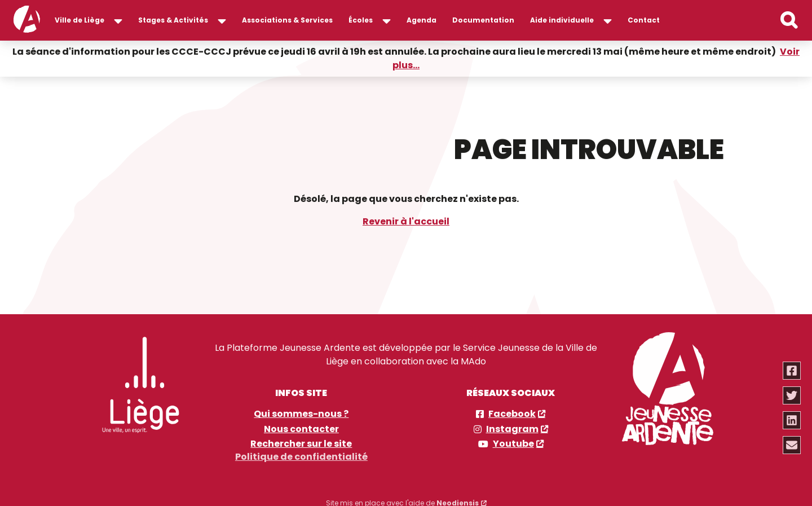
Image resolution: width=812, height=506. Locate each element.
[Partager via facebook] (792, 371)
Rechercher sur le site (301, 443)
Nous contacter (301, 429)
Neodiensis (458, 500)
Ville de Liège (80, 20)
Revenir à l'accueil (406, 221)
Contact (644, 20)
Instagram (512, 429)
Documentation (483, 20)
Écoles (361, 20)
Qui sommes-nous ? (301, 413)
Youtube (513, 443)
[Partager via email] (792, 445)
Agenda (422, 20)
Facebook (512, 413)
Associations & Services (287, 20)
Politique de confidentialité (301, 454)
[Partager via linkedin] (792, 420)
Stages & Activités (173, 20)
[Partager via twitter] (792, 395)
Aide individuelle (562, 20)
